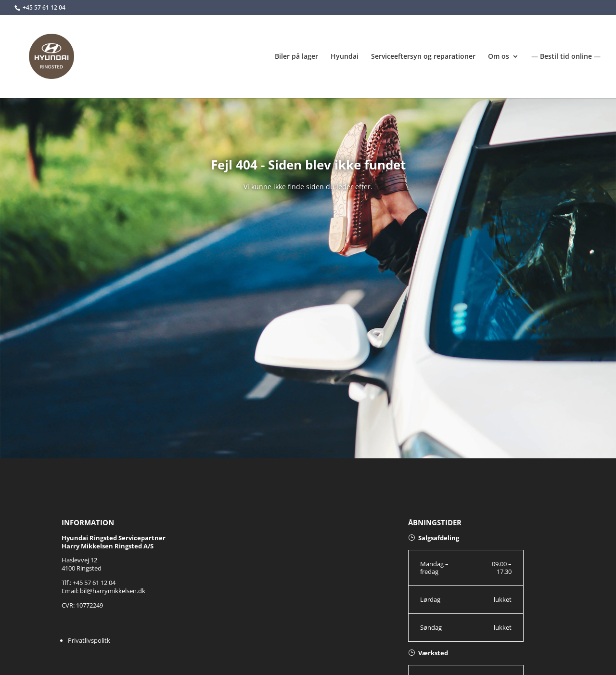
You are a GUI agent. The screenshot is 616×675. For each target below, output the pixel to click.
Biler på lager (296, 57)
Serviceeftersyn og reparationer (423, 57)
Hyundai (345, 57)
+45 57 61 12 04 (44, 7)
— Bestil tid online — (566, 57)
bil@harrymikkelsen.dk (113, 591)
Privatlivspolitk (89, 640)
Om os (499, 57)
